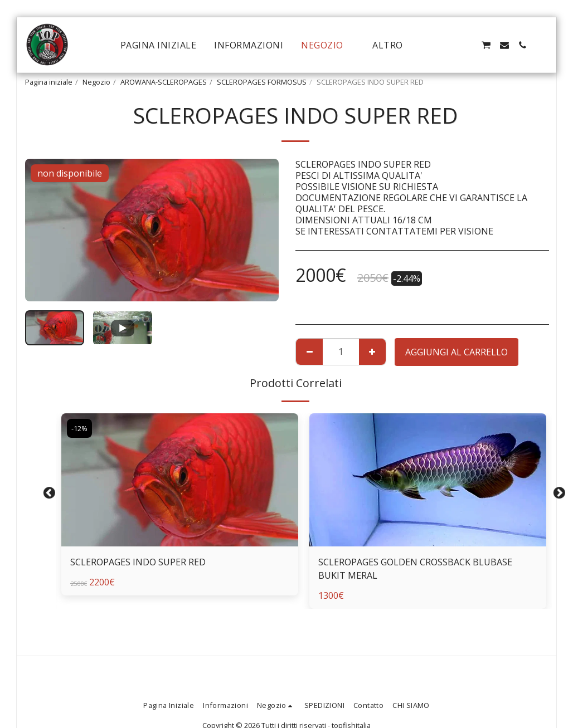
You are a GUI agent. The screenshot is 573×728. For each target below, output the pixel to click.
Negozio (96, 82)
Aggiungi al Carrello (457, 352)
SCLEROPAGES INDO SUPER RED (138, 562)
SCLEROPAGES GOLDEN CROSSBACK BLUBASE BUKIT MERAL (415, 569)
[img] (180, 480)
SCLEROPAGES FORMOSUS (262, 82)
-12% (79, 428)
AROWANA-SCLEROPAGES (164, 82)
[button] (450, 45)
